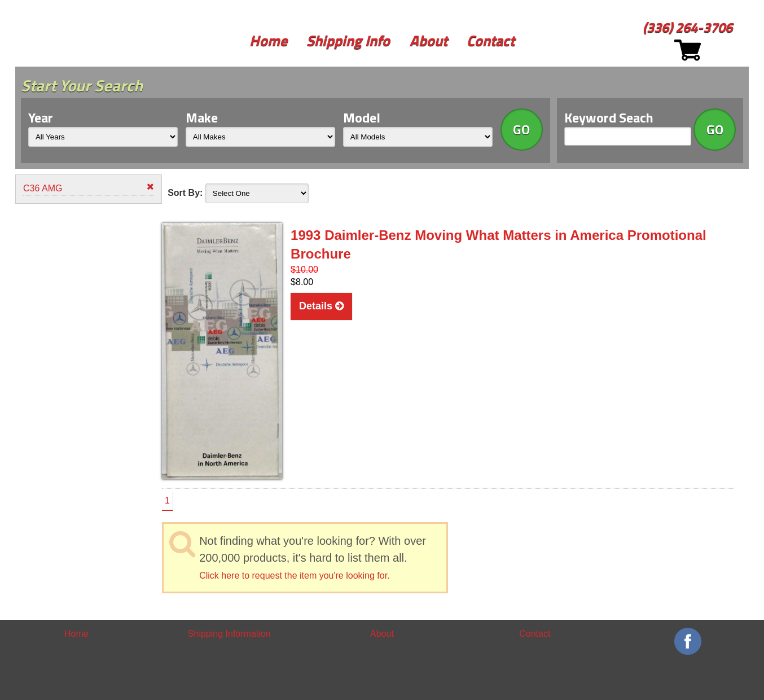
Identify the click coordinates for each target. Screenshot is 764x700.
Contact (491, 40)
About (429, 40)
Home (268, 40)
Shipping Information (229, 634)
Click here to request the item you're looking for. (294, 576)
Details (321, 306)
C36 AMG (89, 188)
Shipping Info (348, 40)
